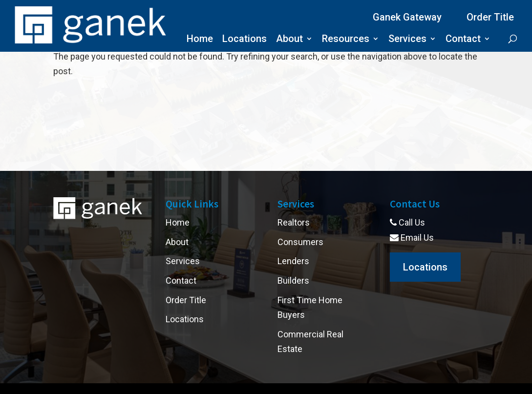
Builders (293, 280)
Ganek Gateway (407, 17)
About (289, 40)
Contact (463, 40)
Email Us (412, 238)
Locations (245, 40)
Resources (346, 40)
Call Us (407, 222)
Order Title (490, 17)
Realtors (294, 222)
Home (200, 40)
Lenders (293, 261)
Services (407, 40)
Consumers (300, 242)
